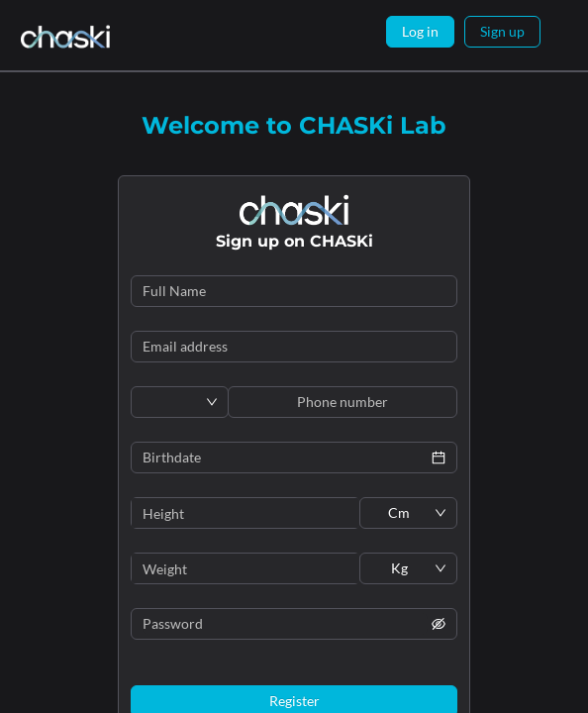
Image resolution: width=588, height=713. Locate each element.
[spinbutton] (245, 513)
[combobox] (173, 402)
